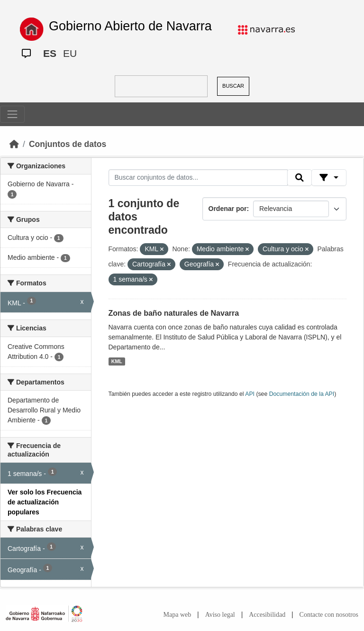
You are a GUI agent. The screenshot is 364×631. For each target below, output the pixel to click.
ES (50, 53)
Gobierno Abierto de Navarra (130, 26)
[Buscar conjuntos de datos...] (198, 178)
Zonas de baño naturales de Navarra (174, 313)
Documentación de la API (302, 394)
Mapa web (177, 615)
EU (70, 53)
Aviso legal (220, 615)
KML (117, 361)
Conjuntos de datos (68, 144)
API (250, 394)
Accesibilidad (267, 615)
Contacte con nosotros (329, 615)
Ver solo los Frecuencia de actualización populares (45, 502)
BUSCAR (233, 86)
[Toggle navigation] (12, 114)
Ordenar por (228, 209)
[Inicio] (14, 144)
